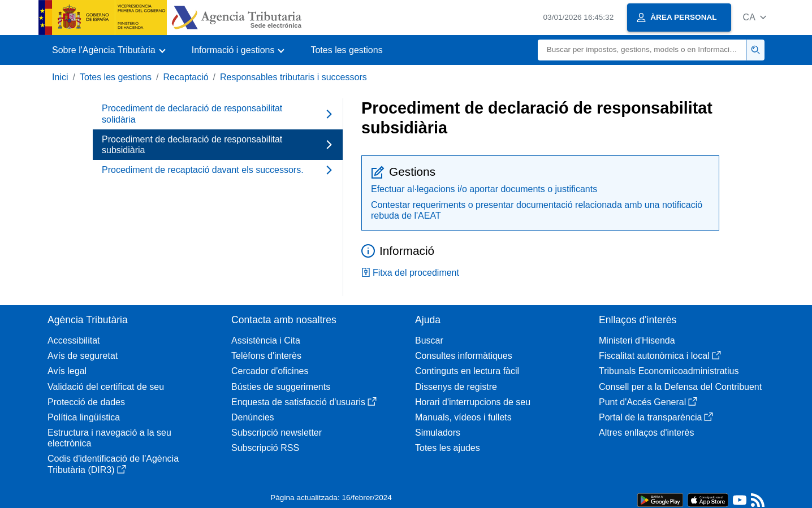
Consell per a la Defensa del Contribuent (680, 387)
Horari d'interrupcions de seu (473, 402)
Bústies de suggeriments (281, 387)
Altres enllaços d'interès (646, 433)
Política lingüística (84, 417)
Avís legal (67, 371)
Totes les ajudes (448, 448)
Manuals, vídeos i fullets (463, 417)
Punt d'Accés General (648, 402)
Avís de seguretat (83, 356)
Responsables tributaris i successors (293, 77)
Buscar (429, 340)
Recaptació (186, 77)
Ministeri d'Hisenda (637, 340)
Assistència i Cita (266, 340)
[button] (755, 17)
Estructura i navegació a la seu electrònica (109, 438)
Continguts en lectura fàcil (467, 371)
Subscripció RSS (265, 448)
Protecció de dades (86, 402)
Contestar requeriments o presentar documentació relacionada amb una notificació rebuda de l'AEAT (537, 210)
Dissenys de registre (456, 387)
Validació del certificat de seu (106, 387)
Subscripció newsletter (277, 433)
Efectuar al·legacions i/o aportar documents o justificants (484, 189)
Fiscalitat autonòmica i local (660, 356)
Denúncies (253, 417)
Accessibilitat (74, 340)
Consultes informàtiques (464, 356)
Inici (60, 77)
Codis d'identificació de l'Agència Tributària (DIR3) (113, 464)
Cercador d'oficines (270, 371)
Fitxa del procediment (410, 273)
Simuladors (438, 433)
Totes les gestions (346, 50)
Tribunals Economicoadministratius (669, 371)
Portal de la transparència (656, 417)
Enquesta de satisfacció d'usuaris (304, 402)
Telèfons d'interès (266, 356)
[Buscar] (642, 50)
